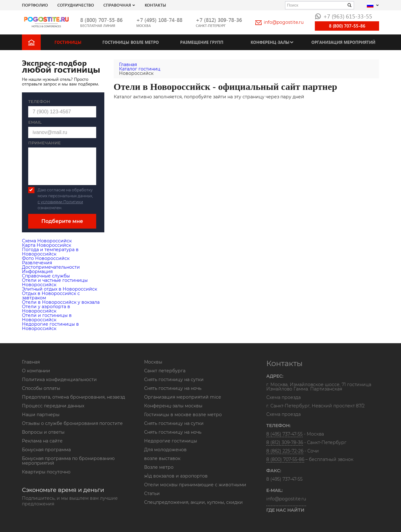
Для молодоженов (165, 450)
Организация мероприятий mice (182, 397)
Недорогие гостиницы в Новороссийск (50, 326)
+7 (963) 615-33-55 (344, 16)
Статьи (152, 493)
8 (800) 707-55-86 (101, 20)
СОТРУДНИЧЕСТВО (76, 5)
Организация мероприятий (343, 42)
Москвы (153, 362)
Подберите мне (62, 221)
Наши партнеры (41, 415)
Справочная (117, 5)
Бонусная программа (46, 450)
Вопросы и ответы (43, 432)
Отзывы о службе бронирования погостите (72, 423)
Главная (31, 362)
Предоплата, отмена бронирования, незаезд (73, 397)
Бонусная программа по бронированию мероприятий (68, 461)
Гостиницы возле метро (131, 42)
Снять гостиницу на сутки (174, 380)
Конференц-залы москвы (173, 406)
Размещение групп (202, 42)
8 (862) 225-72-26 (285, 451)
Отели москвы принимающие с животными (195, 485)
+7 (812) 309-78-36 (219, 20)
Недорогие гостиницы (171, 441)
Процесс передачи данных (53, 406)
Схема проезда (284, 398)
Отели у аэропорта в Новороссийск (46, 309)
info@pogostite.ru (279, 22)
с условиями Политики (60, 202)
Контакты (155, 5)
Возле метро (159, 467)
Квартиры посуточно (46, 472)
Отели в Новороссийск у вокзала (61, 302)
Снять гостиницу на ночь (173, 388)
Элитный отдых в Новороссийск (60, 289)
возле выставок (162, 458)
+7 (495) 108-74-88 (159, 20)
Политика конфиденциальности (59, 380)
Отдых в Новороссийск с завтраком (51, 296)
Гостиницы (68, 42)
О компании (36, 371)
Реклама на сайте (42, 441)
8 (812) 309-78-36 (285, 442)
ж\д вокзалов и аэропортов (176, 476)
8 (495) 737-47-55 (284, 434)
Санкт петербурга (165, 371)
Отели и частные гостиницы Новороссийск (55, 282)
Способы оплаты (41, 388)
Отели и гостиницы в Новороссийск (47, 318)
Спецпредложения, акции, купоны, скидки (193, 502)
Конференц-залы (270, 42)
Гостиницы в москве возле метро (183, 415)
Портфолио (35, 5)
